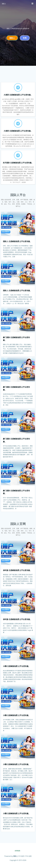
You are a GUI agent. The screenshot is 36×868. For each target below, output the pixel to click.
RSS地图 (21, 856)
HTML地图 (28, 856)
